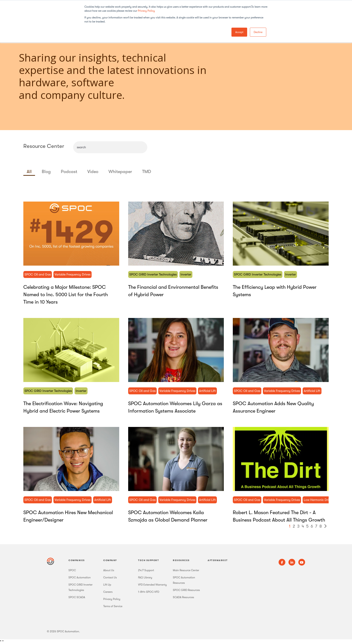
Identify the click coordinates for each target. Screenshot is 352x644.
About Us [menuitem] (109, 570)
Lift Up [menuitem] (107, 585)
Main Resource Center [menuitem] (186, 570)
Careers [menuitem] (108, 592)
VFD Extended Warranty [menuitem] (152, 585)
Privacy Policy (146, 11)
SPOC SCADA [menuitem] (77, 597)
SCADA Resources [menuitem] (183, 597)
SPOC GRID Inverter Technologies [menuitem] (80, 587)
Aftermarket (218, 560)
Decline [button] (258, 32)
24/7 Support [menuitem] (146, 570)
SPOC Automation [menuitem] (80, 577)
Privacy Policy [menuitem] (112, 599)
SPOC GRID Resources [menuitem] (186, 590)
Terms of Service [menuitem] (113, 606)
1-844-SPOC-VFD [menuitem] (149, 592)
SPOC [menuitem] (72, 570)
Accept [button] (239, 32)
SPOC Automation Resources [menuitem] (184, 580)
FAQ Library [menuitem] (145, 577)
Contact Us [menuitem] (110, 577)
